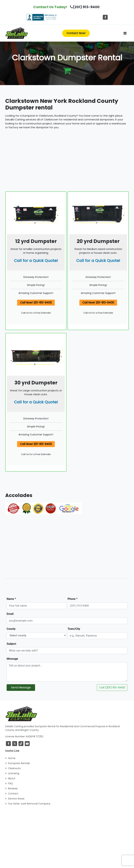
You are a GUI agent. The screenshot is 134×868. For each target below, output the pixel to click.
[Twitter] (15, 744)
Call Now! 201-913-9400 (36, 303)
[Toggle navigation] (125, 33)
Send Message (21, 687)
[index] (17, 33)
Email (10, 614)
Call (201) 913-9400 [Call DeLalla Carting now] (112, 687)
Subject (11, 644)
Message (12, 659)
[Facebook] (105, 17)
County (11, 629)
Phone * (72, 599)
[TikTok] (21, 744)
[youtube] (27, 744)
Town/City (74, 629)
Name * (11, 599)
